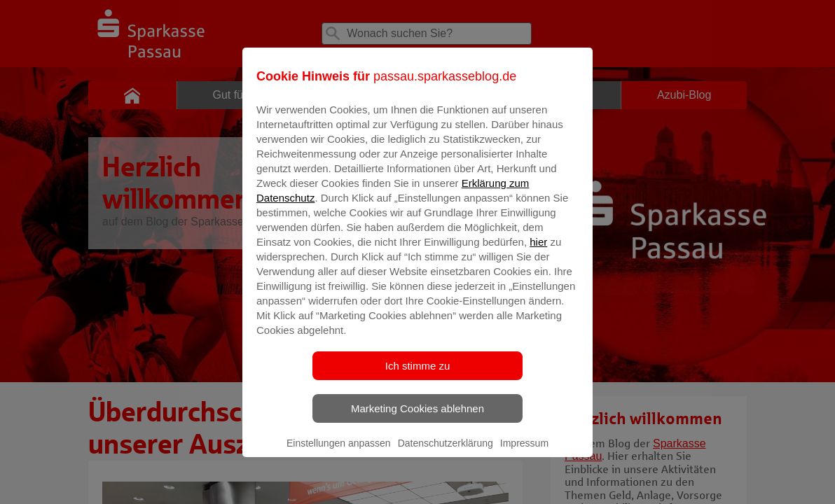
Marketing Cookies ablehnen (417, 418)
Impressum (524, 453)
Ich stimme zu (418, 376)
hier (538, 252)
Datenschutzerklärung (446, 453)
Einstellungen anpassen (339, 453)
